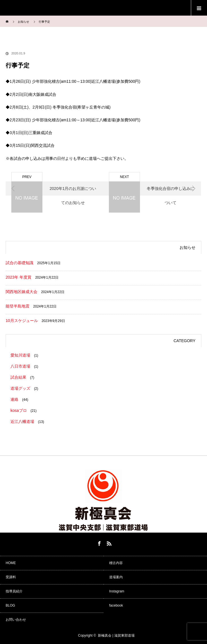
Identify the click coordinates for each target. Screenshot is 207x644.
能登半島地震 (18, 306)
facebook (116, 605)
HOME (11, 563)
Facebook (99, 543)
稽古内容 (116, 563)
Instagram (117, 591)
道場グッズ (20, 388)
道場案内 (116, 577)
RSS (108, 543)
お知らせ (23, 22)
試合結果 (18, 377)
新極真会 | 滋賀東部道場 (116, 635)
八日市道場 (20, 366)
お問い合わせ (16, 620)
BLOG (10, 605)
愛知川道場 (20, 355)
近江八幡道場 (22, 421)
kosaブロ (19, 410)
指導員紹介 (14, 591)
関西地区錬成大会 (21, 292)
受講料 (11, 577)
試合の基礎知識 (20, 263)
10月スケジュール (22, 321)
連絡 (14, 399)
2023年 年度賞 (19, 277)
